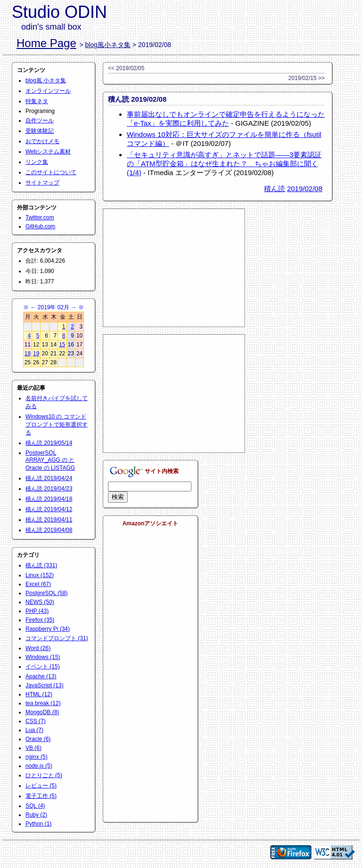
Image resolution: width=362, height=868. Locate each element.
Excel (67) (38, 584)
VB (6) (33, 748)
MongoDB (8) (42, 712)
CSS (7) (36, 721)
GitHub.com (40, 226)
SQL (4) (35, 806)
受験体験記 (40, 131)
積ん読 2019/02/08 (137, 99)
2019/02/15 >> (307, 78)
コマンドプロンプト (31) (57, 638)
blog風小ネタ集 (108, 45)
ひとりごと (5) (44, 775)
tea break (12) (43, 703)
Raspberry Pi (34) (48, 629)
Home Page (46, 43)
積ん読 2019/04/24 (49, 478)
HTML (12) (39, 694)
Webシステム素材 (48, 152)
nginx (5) (37, 757)
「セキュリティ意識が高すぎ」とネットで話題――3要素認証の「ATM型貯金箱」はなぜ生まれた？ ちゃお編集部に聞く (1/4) (224, 164)
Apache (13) (41, 676)
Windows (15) (43, 657)
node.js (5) (39, 766)
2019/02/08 (305, 189)
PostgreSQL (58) (47, 593)
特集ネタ (37, 101)
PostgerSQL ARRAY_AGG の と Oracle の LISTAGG (50, 460)
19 (36, 354)
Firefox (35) (40, 620)
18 (28, 354)
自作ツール (40, 121)
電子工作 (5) (41, 796)
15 (62, 345)
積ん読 (275, 189)
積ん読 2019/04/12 (49, 509)
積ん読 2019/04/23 (49, 489)
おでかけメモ (42, 141)
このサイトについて (51, 172)
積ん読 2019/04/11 (49, 520)
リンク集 (37, 162)
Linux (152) (40, 575)
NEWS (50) (40, 602)
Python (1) (38, 824)
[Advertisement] (174, 268)
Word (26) (38, 648)
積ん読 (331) (41, 565)
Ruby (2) (36, 815)
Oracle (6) (38, 739)
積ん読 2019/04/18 (49, 499)
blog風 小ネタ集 (46, 80)
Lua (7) (34, 730)
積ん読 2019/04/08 (49, 530)
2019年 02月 (53, 307)
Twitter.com (40, 217)
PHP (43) (37, 611)
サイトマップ (42, 183)
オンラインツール (48, 91)
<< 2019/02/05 (126, 68)
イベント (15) (43, 667)
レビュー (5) (41, 786)
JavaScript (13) (45, 685)
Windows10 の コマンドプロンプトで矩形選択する (57, 425)
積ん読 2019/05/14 (49, 443)
